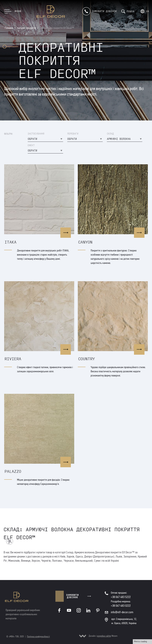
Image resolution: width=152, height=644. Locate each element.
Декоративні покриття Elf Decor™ (57, 28)
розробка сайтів (104, 636)
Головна (9, 28)
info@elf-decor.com (122, 612)
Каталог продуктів (27, 28)
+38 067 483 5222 (121, 597)
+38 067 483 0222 (121, 606)
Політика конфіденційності (38, 636)
